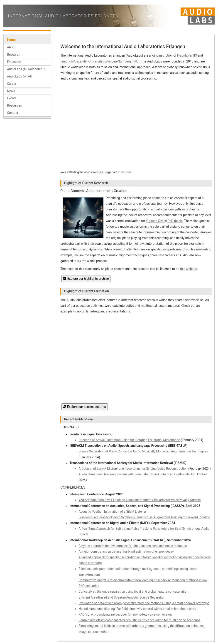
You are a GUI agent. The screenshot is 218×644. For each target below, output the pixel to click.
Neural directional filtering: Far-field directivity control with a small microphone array (137, 609)
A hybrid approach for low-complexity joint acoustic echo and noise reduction (133, 546)
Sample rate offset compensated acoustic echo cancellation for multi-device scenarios (139, 620)
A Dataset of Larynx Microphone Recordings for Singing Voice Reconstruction (133, 469)
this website (189, 269)
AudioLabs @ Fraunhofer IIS (27, 69)
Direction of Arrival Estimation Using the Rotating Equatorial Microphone (129, 440)
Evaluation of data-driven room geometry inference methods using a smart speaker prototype (144, 603)
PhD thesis (175, 221)
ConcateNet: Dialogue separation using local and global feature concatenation (133, 592)
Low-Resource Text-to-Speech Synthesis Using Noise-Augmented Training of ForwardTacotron (145, 517)
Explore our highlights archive (86, 279)
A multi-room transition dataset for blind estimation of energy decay (126, 552)
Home (11, 40)
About (11, 47)
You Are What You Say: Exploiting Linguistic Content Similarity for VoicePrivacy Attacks (140, 500)
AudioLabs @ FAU (20, 76)
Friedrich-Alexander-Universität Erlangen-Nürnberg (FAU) (100, 61)
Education (14, 62)
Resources (15, 105)
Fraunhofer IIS (187, 55)
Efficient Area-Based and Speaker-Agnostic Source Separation (122, 597)
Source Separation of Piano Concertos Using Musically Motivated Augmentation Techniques (143, 451)
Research (14, 55)
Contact (13, 113)
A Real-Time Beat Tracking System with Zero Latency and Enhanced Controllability (136, 474)
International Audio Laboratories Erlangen (64, 16)
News (11, 91)
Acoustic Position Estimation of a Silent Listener (112, 512)
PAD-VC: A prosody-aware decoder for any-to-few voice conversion (125, 614)
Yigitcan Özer (155, 221)
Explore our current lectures (85, 407)
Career (12, 84)
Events (12, 98)
